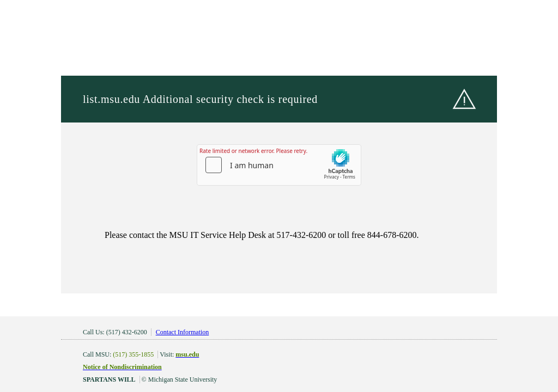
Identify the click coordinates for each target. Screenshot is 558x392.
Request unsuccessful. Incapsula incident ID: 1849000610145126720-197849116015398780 (279, 196)
